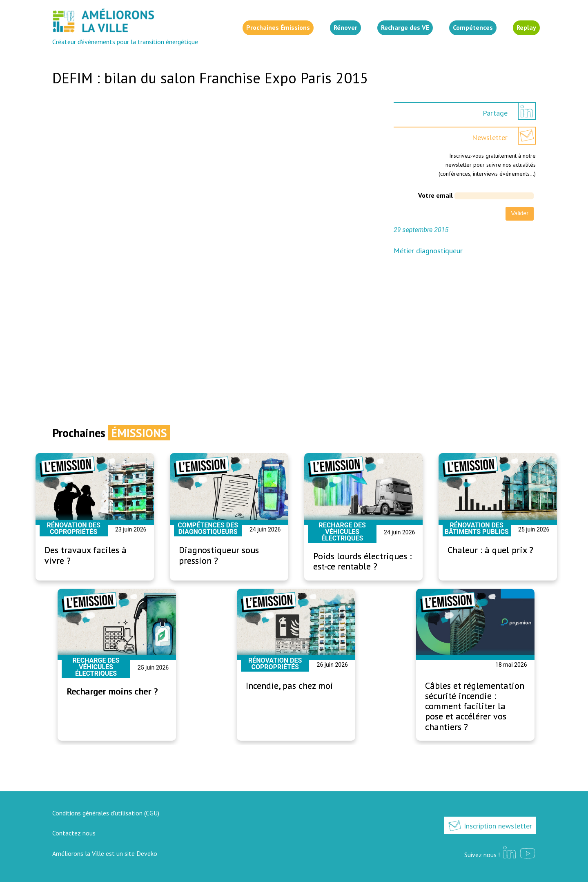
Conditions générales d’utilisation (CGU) (106, 813)
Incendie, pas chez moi (290, 686)
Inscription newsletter (490, 826)
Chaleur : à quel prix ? (490, 550)
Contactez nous (74, 833)
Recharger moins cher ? (112, 691)
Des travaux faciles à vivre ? (86, 555)
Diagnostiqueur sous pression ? (219, 555)
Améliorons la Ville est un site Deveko (105, 853)
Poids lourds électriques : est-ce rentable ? (362, 561)
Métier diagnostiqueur (428, 251)
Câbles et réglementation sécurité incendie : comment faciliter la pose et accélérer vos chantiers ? (475, 706)
